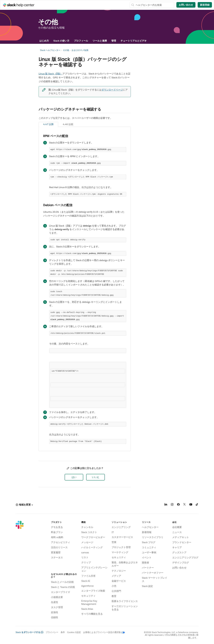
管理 (114, 41)
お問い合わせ (186, 5)
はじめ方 (44, 41)
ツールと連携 (100, 41)
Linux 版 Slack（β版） (51, 74)
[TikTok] (197, 505)
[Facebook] (178, 505)
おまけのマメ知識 (80, 50)
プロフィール (81, 41)
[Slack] (20, 570)
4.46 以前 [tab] (68, 124)
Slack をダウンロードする (29, 632)
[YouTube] (191, 505)
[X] (185, 505)
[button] (74, 477)
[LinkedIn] (166, 505)
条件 (63, 632)
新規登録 (205, 5)
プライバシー (52, 632)
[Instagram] (172, 505)
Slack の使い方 (61, 41)
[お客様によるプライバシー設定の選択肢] (103, 632)
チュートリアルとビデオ (134, 41)
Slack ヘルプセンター (50, 50)
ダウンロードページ (112, 90)
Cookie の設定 (74, 632)
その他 (66, 50)
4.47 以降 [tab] (48, 124)
